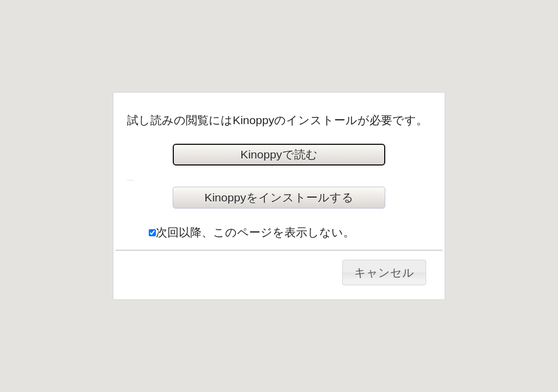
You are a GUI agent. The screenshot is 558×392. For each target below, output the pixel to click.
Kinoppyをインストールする (279, 197)
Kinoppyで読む (279, 154)
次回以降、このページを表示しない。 (252, 232)
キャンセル (384, 272)
